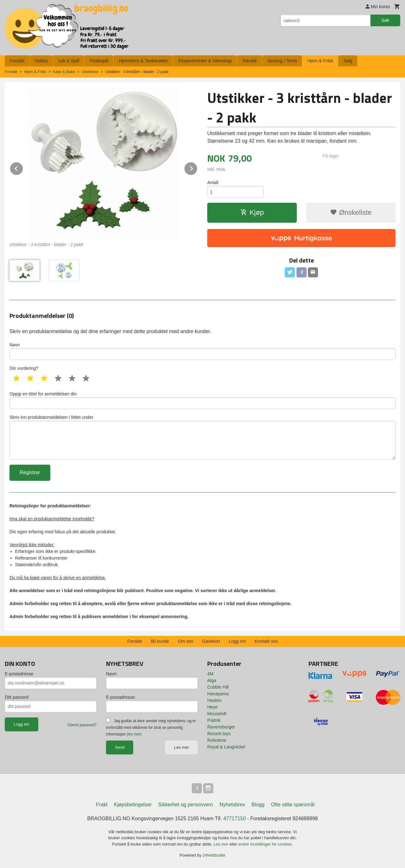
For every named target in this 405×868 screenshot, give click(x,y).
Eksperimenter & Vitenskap (205, 61)
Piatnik (214, 720)
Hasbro (214, 700)
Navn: (112, 674)
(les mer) (134, 734)
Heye (212, 707)
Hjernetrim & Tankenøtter (143, 61)
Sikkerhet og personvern (186, 805)
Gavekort (211, 641)
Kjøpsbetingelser (133, 805)
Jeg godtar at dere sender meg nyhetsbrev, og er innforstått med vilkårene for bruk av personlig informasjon (151, 728)
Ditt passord (17, 697)
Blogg (258, 805)
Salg (348, 61)
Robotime (217, 740)
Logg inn (237, 641)
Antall (213, 183)
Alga (212, 680)
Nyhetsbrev (232, 805)
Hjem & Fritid (320, 61)
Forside (17, 61)
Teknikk (249, 61)
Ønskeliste (351, 212)
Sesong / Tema (282, 61)
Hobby (41, 61)
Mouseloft (217, 714)
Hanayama (218, 694)
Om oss (185, 641)
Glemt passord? (82, 725)
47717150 (235, 818)
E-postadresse (19, 674)
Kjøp (252, 212)
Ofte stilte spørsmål (293, 805)
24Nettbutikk (214, 855)
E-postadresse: (121, 697)
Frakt (102, 805)
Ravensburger (221, 727)
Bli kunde (160, 641)
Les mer (181, 747)
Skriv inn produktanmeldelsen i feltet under (202, 437)
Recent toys (219, 734)
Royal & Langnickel (226, 747)
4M (210, 674)
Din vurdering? (24, 368)
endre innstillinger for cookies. (266, 844)
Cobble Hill (218, 687)
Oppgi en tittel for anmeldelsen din (202, 400)
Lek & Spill (69, 61)
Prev (23, 167)
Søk (385, 20)
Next (197, 167)
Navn (202, 351)
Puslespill (99, 61)
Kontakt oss (266, 641)
